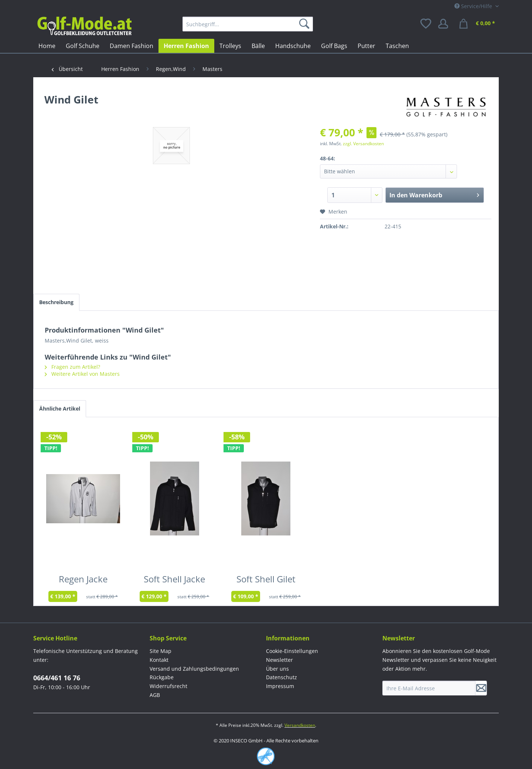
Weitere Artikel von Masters (82, 374)
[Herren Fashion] (186, 46)
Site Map (161, 651)
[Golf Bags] (334, 46)
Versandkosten (300, 725)
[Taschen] (397, 46)
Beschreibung (56, 302)
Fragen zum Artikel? (72, 367)
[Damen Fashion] (132, 46)
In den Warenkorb (434, 194)
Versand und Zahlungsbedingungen (194, 669)
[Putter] (366, 46)
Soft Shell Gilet (266, 581)
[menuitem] (248, 24)
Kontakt (159, 660)
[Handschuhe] (293, 46)
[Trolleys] (230, 46)
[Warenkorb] (478, 24)
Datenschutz (282, 677)
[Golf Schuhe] (83, 46)
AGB (155, 695)
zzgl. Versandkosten (363, 144)
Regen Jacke (83, 581)
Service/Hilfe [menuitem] (474, 6)
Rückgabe (162, 677)
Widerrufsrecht (168, 686)
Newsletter (279, 660)
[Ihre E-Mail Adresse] (429, 688)
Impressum (280, 686)
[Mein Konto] (446, 24)
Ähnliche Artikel (60, 409)
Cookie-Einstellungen (292, 651)
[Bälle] (258, 46)
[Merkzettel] (426, 24)
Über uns (277, 669)
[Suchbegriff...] (248, 24)
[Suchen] (306, 24)
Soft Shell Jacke (174, 581)
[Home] (47, 46)
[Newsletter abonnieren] (481, 688)
